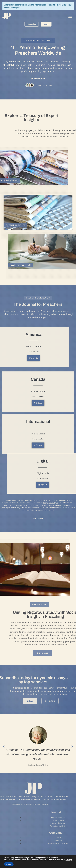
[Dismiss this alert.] (72, 5)
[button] (70, 16)
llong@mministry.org (51, 515)
